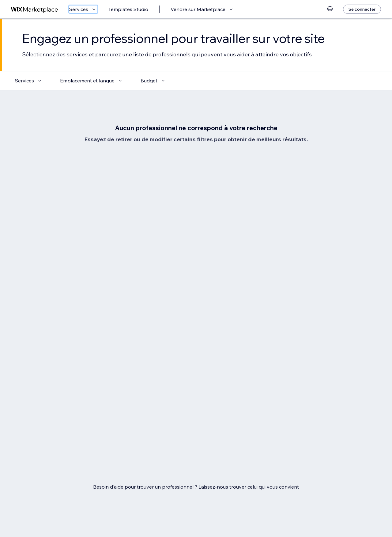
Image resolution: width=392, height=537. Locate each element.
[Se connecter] (362, 9)
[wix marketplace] (35, 9)
